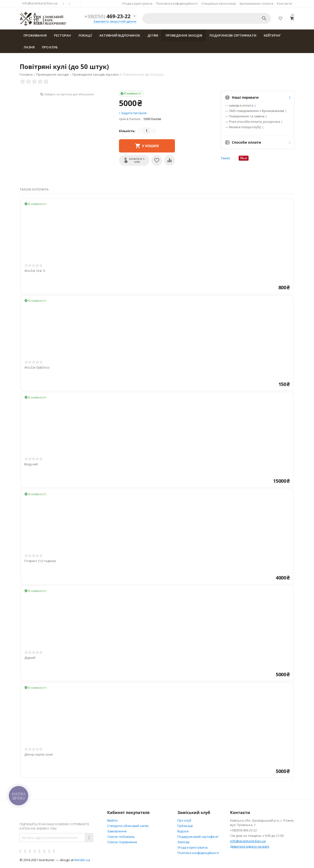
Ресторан (62, 35)
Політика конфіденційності (177, 3)
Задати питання (133, 113)
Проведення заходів (184, 35)
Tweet (225, 158)
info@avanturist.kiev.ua (40, 3)
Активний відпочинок (120, 35)
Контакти (284, 3)
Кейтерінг (272, 35)
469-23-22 (107, 16)
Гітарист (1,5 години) (40, 561)
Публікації (185, 826)
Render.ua (82, 860)
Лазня (29, 47)
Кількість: (127, 131)
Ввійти (112, 820)
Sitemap (183, 842)
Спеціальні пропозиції (219, 3)
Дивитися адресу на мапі (250, 846)
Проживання (35, 35)
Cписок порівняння (122, 842)
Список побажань (121, 837)
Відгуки (183, 831)
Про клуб (50, 47)
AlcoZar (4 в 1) (35, 271)
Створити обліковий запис (128, 826)
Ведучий (31, 464)
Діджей (30, 658)
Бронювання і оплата (256, 3)
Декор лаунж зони (39, 755)
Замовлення (117, 831)
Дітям (153, 35)
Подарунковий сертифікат (198, 837)
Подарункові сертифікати (233, 35)
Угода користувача (137, 3)
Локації (85, 35)
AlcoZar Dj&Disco (37, 368)
